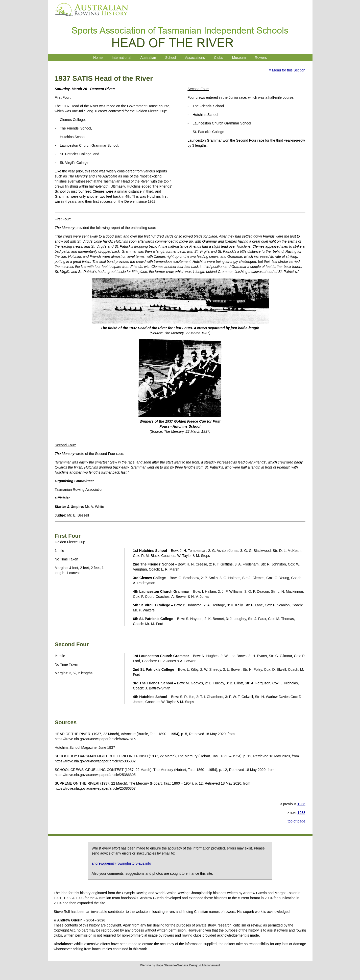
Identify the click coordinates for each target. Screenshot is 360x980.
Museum (239, 58)
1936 (301, 804)
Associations (195, 58)
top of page (296, 821)
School (171, 58)
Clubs (219, 58)
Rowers (261, 58)
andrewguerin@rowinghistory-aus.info (121, 863)
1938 (301, 813)
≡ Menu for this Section (287, 70)
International (121, 58)
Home (98, 58)
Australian (148, 58)
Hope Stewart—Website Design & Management (188, 965)
